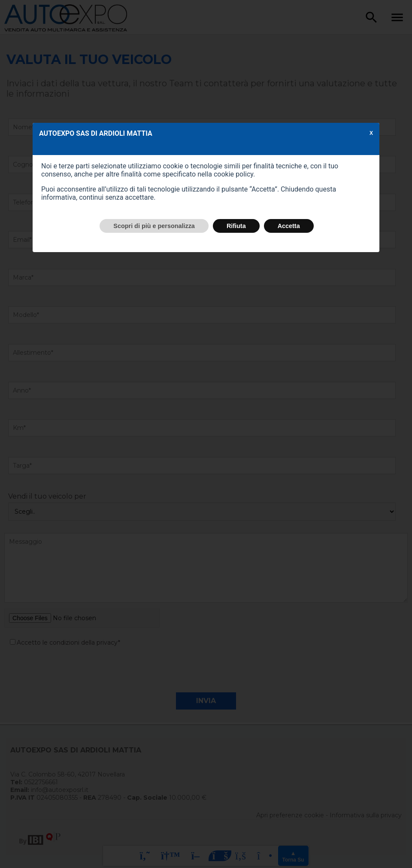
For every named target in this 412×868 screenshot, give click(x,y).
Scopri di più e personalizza (154, 226)
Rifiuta (236, 226)
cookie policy (233, 174)
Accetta (289, 226)
